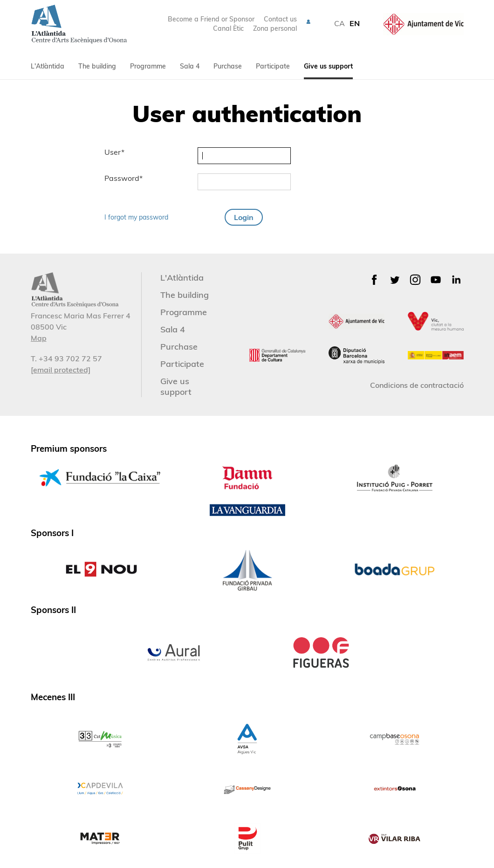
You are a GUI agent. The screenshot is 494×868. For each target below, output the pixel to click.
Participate (273, 66)
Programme (148, 66)
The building (97, 66)
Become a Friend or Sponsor (211, 19)
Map (39, 338)
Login (244, 217)
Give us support (328, 66)
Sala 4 (190, 66)
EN (355, 23)
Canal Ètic (228, 28)
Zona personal (275, 28)
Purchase (228, 66)
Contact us (280, 19)
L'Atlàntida (48, 66)
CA (340, 23)
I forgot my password (136, 217)
